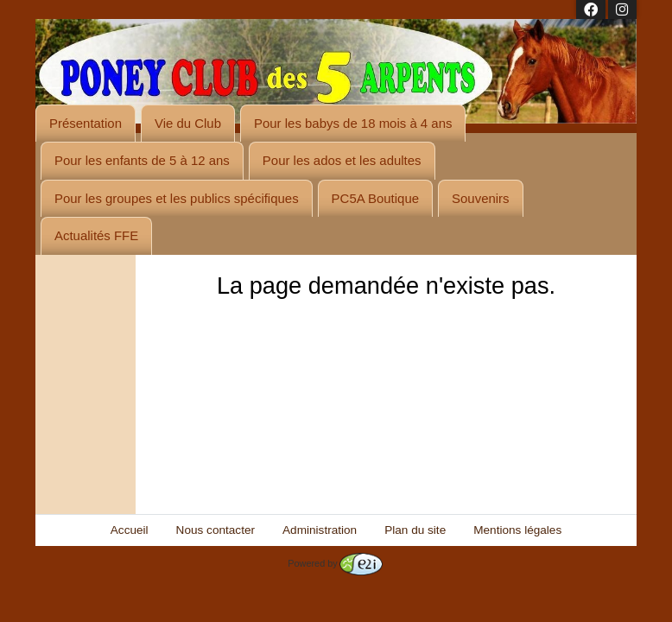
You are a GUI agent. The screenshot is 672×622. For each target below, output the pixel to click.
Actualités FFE (96, 235)
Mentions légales (517, 530)
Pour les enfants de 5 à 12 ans (142, 160)
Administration (320, 530)
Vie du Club (188, 123)
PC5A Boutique (375, 198)
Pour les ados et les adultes (342, 160)
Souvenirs (481, 198)
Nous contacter (216, 530)
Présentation (86, 123)
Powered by (335, 563)
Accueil (130, 530)
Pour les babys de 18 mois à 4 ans (353, 123)
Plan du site (415, 530)
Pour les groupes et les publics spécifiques (177, 198)
